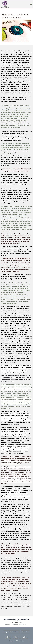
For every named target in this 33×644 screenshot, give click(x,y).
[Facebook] (13, 637)
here (19, 621)
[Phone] (10, 637)
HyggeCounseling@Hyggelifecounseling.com (17, 624)
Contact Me (25, 632)
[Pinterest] (20, 637)
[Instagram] (17, 637)
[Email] (6, 637)
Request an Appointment (11, 632)
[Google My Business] (27, 637)
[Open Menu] (31, 4)
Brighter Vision (20, 641)
